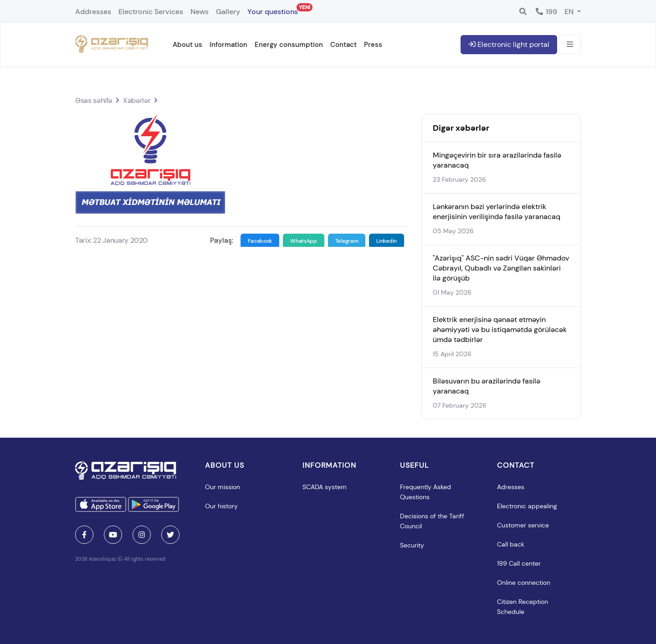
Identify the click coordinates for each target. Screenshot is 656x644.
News (200, 12)
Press (373, 45)
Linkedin (387, 241)
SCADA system (325, 487)
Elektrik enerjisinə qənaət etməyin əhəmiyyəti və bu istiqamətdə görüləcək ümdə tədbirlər (500, 330)
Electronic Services (151, 12)
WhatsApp (304, 241)
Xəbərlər (137, 100)
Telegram (347, 241)
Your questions (273, 10)
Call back (511, 544)
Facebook (260, 241)
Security (412, 545)
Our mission (223, 487)
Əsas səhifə (94, 100)
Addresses (93, 12)
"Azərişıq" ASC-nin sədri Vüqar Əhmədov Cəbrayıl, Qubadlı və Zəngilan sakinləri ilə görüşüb (501, 268)
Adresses (511, 487)
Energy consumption (289, 45)
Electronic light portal (509, 44)
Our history (221, 506)
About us (187, 45)
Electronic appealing (527, 506)
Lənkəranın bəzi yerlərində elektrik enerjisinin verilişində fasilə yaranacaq (497, 212)
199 (546, 12)
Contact (343, 45)
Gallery (228, 12)
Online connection (524, 583)
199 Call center (519, 563)
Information (228, 45)
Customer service (523, 525)
